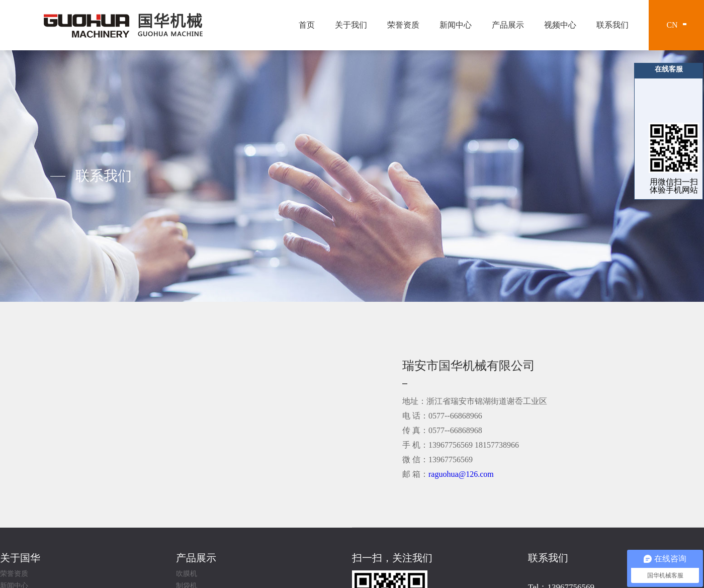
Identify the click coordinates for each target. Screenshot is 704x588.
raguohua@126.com (461, 474)
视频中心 (560, 25)
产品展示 (508, 25)
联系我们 (612, 25)
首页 (307, 25)
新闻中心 (456, 25)
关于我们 (351, 25)
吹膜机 (187, 574)
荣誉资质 (403, 25)
